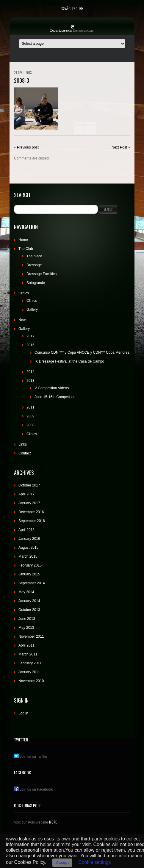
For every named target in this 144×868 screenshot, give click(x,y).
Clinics (24, 293)
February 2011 (30, 663)
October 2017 (29, 485)
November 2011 (31, 636)
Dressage (34, 265)
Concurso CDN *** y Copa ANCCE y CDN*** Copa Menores (82, 352)
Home (23, 240)
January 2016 (29, 539)
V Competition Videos (52, 388)
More (53, 822)
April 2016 (26, 530)
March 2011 (28, 654)
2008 (30, 425)
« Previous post (26, 147)
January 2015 (29, 574)
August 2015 (28, 548)
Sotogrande (36, 283)
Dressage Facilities (42, 274)
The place (34, 256)
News (23, 320)
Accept (62, 863)
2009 (30, 416)
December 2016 (31, 512)
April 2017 (26, 494)
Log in (23, 713)
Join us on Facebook (33, 789)
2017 (30, 336)
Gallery (32, 309)
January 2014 (29, 601)
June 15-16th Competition (55, 397)
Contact (25, 453)
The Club (26, 249)
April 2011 (26, 645)
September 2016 (32, 521)
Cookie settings (94, 862)
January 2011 (29, 672)
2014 (30, 372)
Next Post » (121, 147)
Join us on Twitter (31, 757)
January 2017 (29, 503)
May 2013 (26, 628)
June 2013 (27, 619)
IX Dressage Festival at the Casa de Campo (69, 361)
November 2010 (31, 681)
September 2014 (32, 583)
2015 (30, 345)
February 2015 (30, 565)
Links (23, 444)
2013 (30, 381)
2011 (30, 407)
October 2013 (29, 610)
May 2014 (26, 592)
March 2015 (28, 556)
